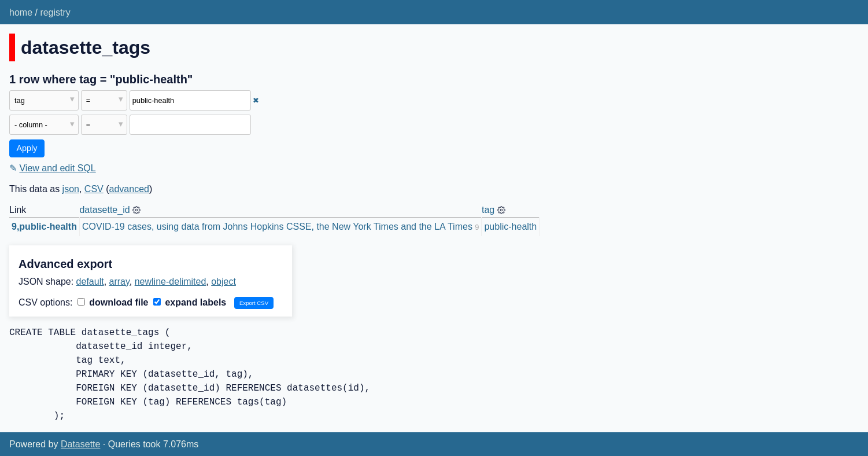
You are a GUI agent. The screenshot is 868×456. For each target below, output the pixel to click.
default (90, 282)
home (21, 12)
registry (55, 12)
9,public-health (44, 227)
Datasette (80, 444)
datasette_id (104, 210)
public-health (510, 227)
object (224, 282)
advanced (129, 189)
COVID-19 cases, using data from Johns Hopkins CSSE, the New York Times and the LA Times (277, 227)
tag (488, 210)
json (71, 189)
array (119, 282)
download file (113, 302)
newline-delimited (171, 282)
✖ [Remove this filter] (256, 100)
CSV (94, 189)
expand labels (190, 302)
